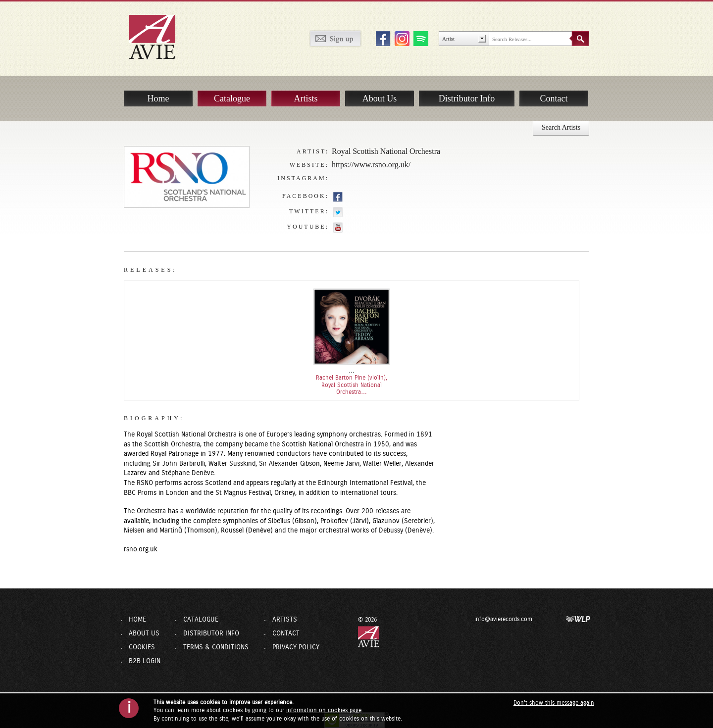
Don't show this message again (554, 703)
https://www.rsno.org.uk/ (371, 165)
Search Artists (561, 127)
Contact (554, 98)
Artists (306, 98)
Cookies (142, 647)
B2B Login (145, 661)
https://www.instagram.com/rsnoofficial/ (338, 179)
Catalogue (232, 98)
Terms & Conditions (216, 647)
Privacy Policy (296, 647)
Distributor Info (467, 98)
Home (158, 98)
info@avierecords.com (503, 619)
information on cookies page (324, 710)
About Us (380, 98)
